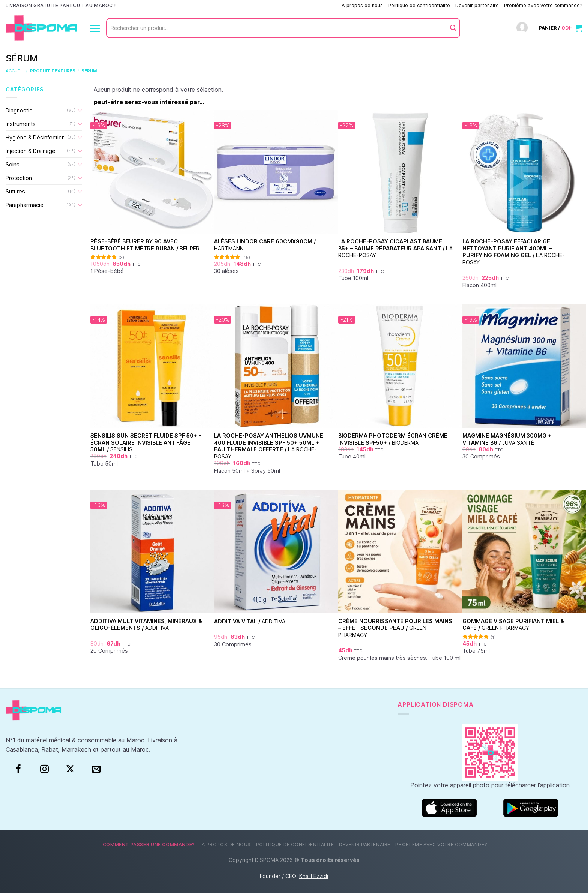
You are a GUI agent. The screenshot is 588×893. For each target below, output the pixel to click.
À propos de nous (362, 5)
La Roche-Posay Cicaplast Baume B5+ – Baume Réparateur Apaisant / (395, 248)
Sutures (15, 191)
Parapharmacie (25, 205)
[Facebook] (19, 769)
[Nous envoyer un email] (96, 769)
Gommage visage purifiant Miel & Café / (513, 625)
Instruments (21, 124)
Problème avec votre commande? (543, 5)
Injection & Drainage (31, 151)
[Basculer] (80, 110)
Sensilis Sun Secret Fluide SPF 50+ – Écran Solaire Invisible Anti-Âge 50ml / (146, 442)
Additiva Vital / (250, 621)
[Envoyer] (453, 28)
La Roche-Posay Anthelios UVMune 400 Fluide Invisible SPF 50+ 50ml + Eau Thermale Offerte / (269, 446)
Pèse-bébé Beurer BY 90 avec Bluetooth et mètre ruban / (145, 245)
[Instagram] (44, 769)
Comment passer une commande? (298, 5)
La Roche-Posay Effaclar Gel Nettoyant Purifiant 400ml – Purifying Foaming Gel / (514, 252)
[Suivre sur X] (70, 769)
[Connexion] (522, 28)
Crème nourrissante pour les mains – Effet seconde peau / (395, 628)
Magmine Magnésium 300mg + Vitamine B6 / (507, 439)
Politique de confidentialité (419, 5)
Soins (13, 164)
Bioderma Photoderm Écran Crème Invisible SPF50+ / (393, 439)
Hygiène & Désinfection (35, 137)
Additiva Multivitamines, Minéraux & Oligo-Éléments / (146, 625)
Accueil (15, 71)
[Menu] (95, 28)
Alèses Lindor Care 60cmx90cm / (265, 245)
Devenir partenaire (477, 5)
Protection (19, 178)
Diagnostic (19, 110)
